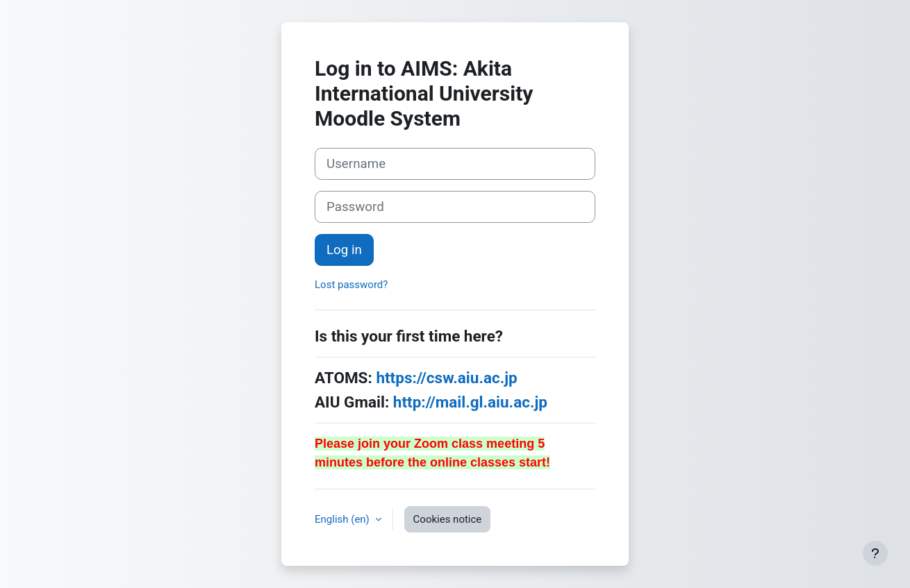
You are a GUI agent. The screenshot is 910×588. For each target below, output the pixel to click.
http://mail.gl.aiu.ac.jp (470, 402)
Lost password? (351, 285)
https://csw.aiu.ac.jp (446, 378)
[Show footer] (875, 553)
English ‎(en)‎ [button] (344, 519)
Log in (344, 250)
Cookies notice (448, 519)
